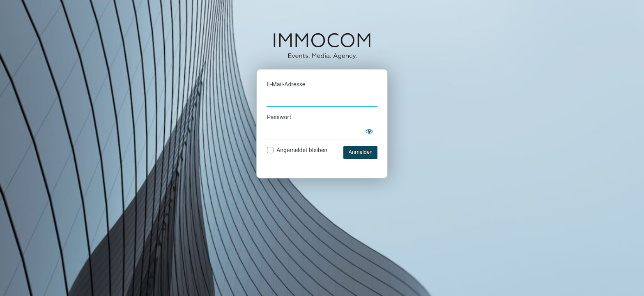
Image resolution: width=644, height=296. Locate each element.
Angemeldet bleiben (302, 150)
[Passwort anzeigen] (369, 131)
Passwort (279, 117)
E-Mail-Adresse (286, 84)
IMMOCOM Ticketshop (322, 46)
